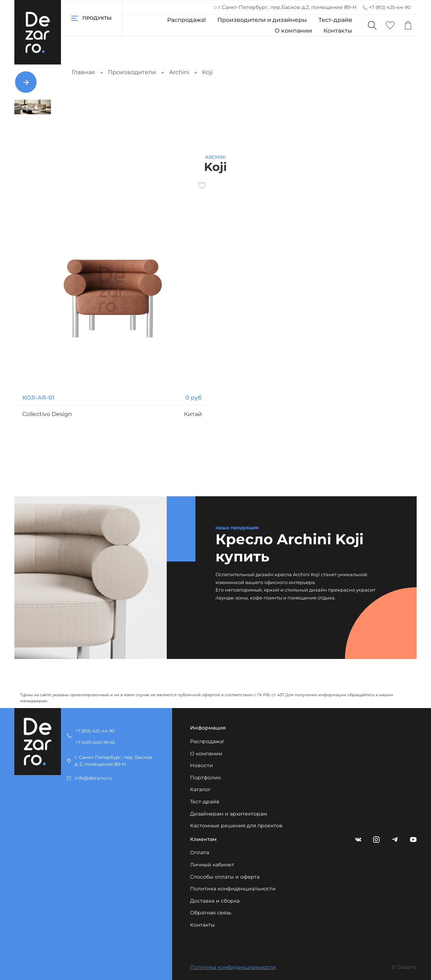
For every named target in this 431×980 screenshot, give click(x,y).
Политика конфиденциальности (233, 889)
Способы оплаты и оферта (225, 877)
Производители (132, 72)
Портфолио (205, 778)
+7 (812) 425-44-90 (390, 7)
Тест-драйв (335, 20)
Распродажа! (186, 20)
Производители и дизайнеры (262, 20)
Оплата (200, 852)
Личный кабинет (212, 865)
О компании (293, 31)
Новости (202, 765)
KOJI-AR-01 (38, 398)
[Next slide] (26, 82)
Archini (179, 72)
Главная (83, 72)
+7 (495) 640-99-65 (95, 742)
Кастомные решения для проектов (236, 826)
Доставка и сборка (215, 901)
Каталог (200, 789)
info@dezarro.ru (93, 778)
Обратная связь (211, 913)
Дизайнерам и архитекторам (229, 814)
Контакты (338, 31)
